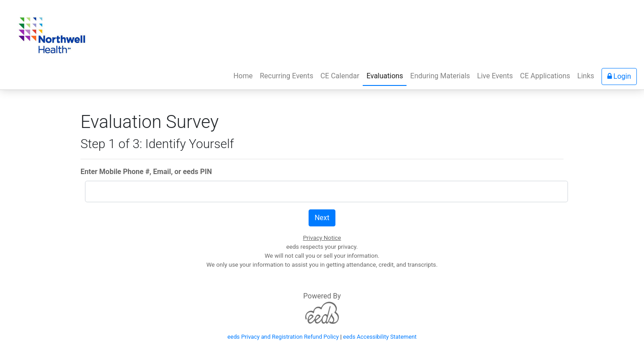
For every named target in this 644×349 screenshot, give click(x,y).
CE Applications (545, 76)
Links (586, 76)
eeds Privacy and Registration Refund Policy (283, 337)
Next (322, 218)
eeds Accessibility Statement (380, 337)
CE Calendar (340, 76)
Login (619, 76)
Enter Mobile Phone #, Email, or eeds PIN (146, 172)
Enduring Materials (440, 76)
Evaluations (385, 76)
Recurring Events (286, 76)
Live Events (495, 76)
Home (245, 75)
